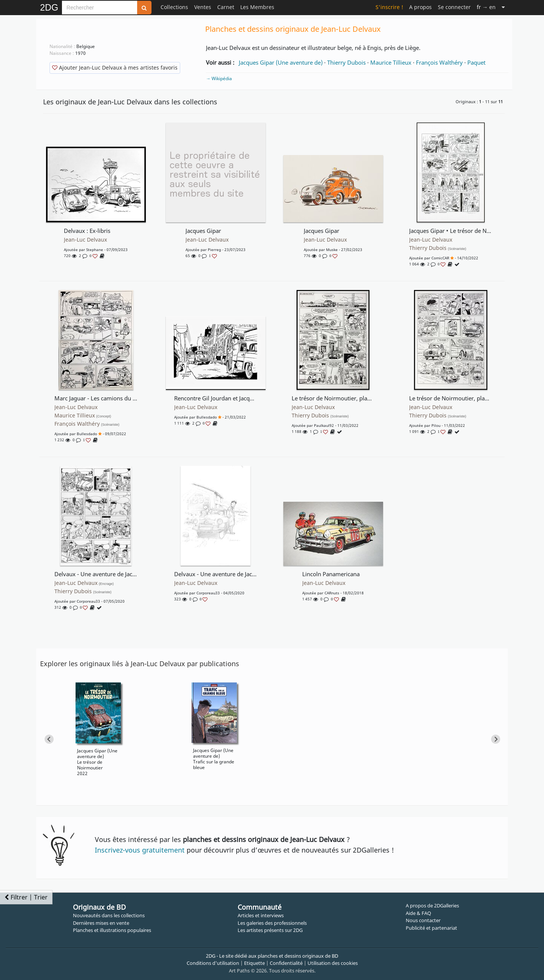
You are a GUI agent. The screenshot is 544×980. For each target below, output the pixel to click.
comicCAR (440, 258)
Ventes (203, 7)
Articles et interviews (261, 915)
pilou (436, 425)
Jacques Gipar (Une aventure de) (281, 62)
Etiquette (254, 963)
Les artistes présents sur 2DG (270, 930)
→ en (486, 7)
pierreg (214, 250)
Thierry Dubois (346, 62)
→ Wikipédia (219, 78)
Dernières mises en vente (101, 923)
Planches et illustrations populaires (112, 930)
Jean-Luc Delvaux (85, 240)
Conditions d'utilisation (213, 963)
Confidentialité (286, 963)
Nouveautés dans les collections (109, 915)
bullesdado (87, 434)
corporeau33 (88, 601)
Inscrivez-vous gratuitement (140, 850)
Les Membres (257, 7)
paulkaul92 (324, 425)
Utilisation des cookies (333, 963)
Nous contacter (423, 920)
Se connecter (454, 7)
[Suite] (503, 7)
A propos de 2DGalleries (432, 906)
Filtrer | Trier (26, 897)
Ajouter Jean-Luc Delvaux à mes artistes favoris (115, 67)
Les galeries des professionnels (272, 923)
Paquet (476, 62)
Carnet (226, 7)
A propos (420, 7)
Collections (174, 7)
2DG (49, 8)
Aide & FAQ (418, 913)
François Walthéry (439, 62)
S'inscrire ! (389, 7)
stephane (95, 250)
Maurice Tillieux (391, 62)
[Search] (100, 8)
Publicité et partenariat (431, 928)
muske (332, 250)
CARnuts (332, 593)
